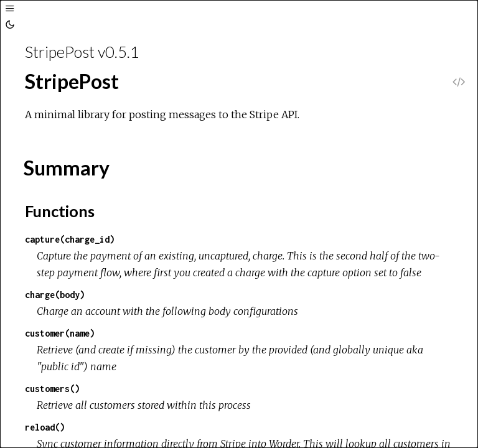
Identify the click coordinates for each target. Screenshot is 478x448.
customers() (52, 389)
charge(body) (55, 295)
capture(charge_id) (70, 239)
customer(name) (60, 333)
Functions (60, 211)
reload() (45, 427)
